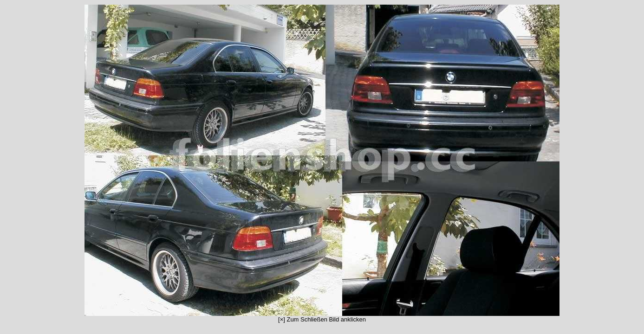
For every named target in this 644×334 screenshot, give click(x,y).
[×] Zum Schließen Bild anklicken (322, 164)
